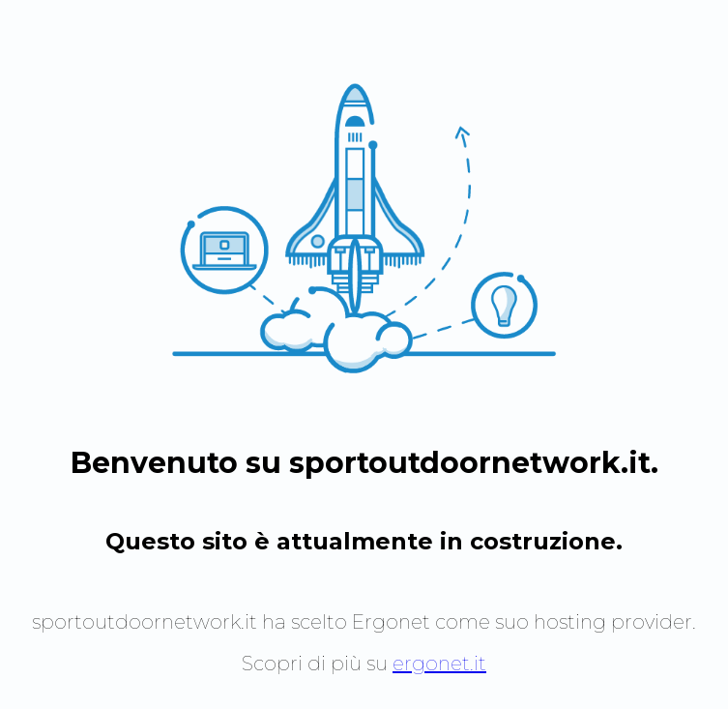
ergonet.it (439, 664)
